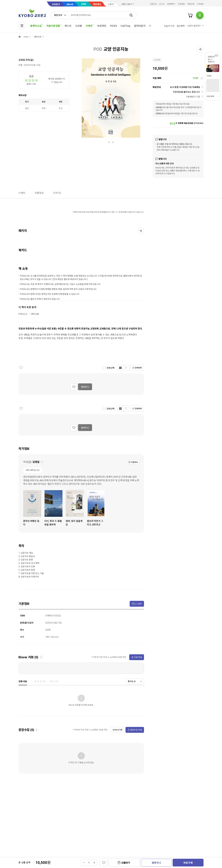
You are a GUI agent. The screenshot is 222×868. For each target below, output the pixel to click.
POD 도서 (23, 314)
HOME (20, 37)
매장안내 (191, 4)
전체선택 (110, 368)
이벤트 (209, 76)
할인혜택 (181, 26)
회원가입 (153, 4)
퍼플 (21, 65)
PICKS (113, 26)
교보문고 (56, 4)
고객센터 (200, 4)
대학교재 (38, 37)
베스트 (68, 26)
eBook (70, 4)
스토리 (111, 4)
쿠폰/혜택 (210, 96)
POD (26, 37)
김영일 (22, 60)
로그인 (162, 4)
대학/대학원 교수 (33, 470)
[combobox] (59, 15)
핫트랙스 (97, 4)
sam (84, 4)
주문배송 (181, 4)
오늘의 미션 (169, 26)
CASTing (125, 26)
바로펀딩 (102, 26)
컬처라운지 (140, 26)
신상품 (79, 26)
